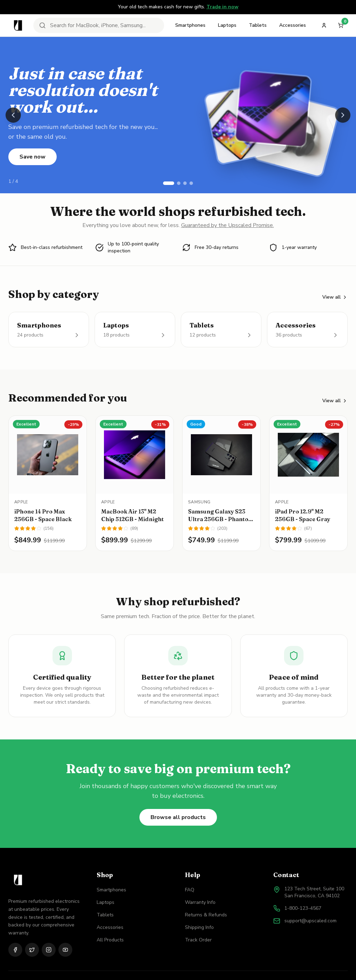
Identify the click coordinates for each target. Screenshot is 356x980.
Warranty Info (200, 902)
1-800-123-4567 (303, 908)
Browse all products (178, 817)
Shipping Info (199, 927)
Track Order (198, 940)
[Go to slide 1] (169, 183)
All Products (110, 940)
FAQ (190, 890)
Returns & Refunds (206, 915)
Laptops (227, 25)
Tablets (258, 25)
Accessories (293, 25)
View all (335, 297)
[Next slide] (343, 115)
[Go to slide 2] (179, 183)
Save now (33, 157)
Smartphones (190, 25)
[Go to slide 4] (191, 183)
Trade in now (222, 7)
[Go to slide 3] (185, 183)
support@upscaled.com (310, 921)
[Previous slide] (13, 115)
